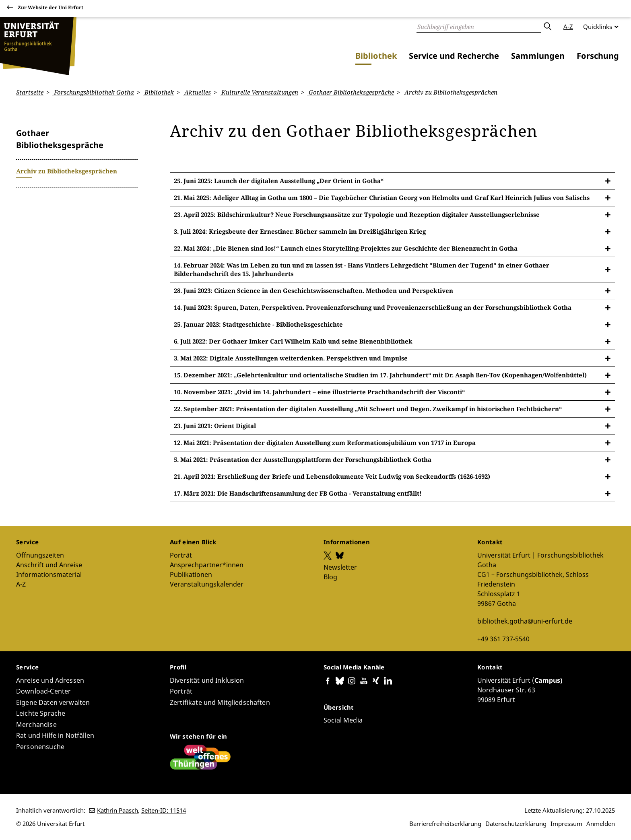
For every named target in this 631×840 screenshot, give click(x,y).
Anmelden (601, 824)
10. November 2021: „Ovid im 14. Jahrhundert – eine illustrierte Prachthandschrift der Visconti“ (319, 392)
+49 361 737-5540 (503, 638)
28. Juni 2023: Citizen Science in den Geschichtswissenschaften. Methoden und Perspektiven (313, 290)
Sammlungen (538, 56)
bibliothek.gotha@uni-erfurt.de (525, 621)
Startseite (30, 92)
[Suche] (479, 27)
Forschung (598, 56)
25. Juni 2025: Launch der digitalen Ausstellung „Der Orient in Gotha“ (279, 181)
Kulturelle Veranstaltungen (259, 92)
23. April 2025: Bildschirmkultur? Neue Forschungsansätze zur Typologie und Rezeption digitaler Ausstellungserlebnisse (357, 214)
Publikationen (191, 574)
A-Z (568, 27)
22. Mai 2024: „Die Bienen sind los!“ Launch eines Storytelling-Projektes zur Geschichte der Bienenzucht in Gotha (346, 248)
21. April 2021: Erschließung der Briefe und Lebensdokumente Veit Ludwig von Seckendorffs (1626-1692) (332, 476)
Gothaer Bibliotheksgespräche (351, 92)
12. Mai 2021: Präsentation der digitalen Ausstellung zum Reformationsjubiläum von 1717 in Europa (325, 443)
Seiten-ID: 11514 (164, 810)
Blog (330, 576)
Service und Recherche (454, 56)
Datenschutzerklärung (516, 824)
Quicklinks (598, 27)
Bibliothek (376, 56)
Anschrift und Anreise (49, 564)
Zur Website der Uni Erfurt (51, 9)
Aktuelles (197, 92)
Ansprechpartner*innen (207, 564)
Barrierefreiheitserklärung (445, 824)
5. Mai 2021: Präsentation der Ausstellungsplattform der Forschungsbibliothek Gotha (303, 459)
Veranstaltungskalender (207, 584)
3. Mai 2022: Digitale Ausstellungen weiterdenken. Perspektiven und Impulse (291, 358)
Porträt (181, 555)
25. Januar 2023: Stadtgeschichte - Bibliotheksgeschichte (258, 324)
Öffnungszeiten (40, 555)
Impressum (566, 824)
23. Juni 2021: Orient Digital (215, 426)
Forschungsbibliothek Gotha (93, 92)
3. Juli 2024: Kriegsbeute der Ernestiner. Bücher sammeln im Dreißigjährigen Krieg (300, 231)
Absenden (547, 27)
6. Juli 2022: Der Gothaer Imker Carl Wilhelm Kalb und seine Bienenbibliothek (293, 341)
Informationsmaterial (49, 574)
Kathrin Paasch (118, 810)
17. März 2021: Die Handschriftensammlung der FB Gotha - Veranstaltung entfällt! (298, 493)
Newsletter (340, 567)
